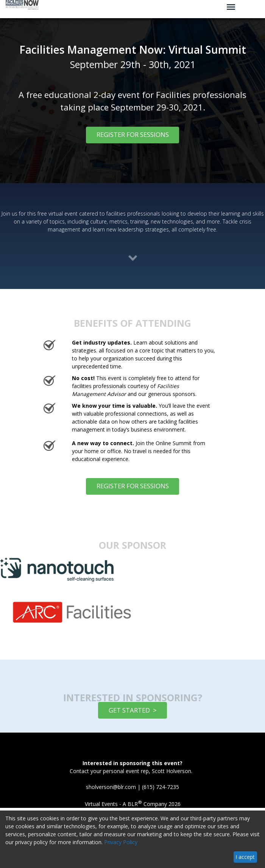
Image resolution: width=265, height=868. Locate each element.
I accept (245, 857)
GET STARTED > (133, 710)
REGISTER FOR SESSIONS (133, 134)
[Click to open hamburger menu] (231, 6)
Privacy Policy (121, 842)
